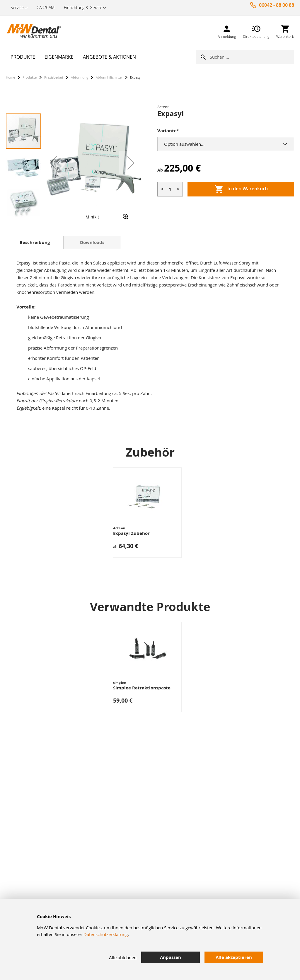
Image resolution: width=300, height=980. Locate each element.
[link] (227, 31)
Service (17, 7)
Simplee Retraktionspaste (142, 688)
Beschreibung (35, 242)
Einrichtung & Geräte (83, 7)
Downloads (92, 242)
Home (10, 77)
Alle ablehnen (123, 957)
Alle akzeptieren (234, 957)
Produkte (30, 77)
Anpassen (171, 957)
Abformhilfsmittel (109, 77)
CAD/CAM (46, 7)
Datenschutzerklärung (106, 934)
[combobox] (252, 57)
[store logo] (35, 31)
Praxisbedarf (54, 77)
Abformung (80, 77)
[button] (53, 163)
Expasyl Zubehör (131, 533)
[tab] (35, 243)
